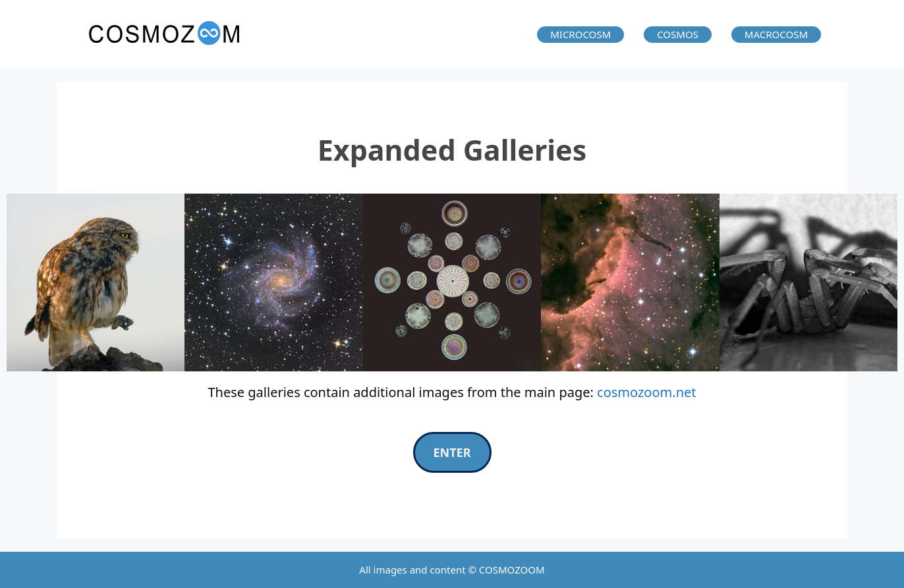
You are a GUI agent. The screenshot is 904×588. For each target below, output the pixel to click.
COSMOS (678, 34)
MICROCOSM (580, 34)
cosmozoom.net (646, 392)
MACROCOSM (776, 34)
